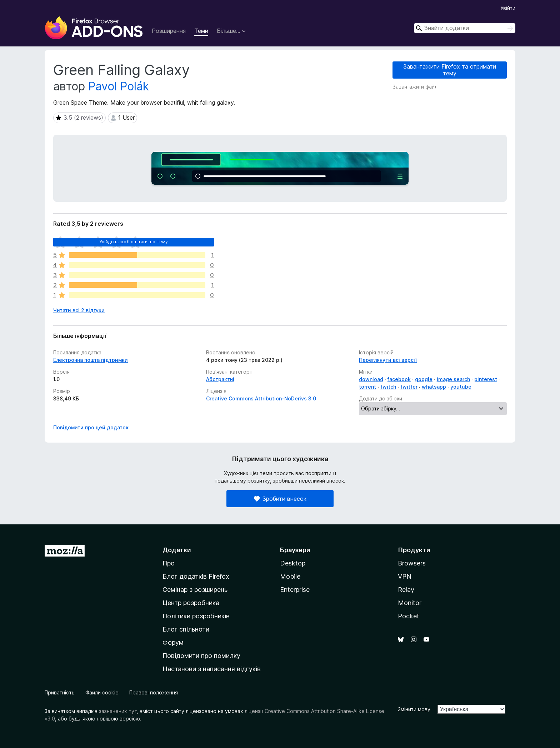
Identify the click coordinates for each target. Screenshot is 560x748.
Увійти (508, 8)
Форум (173, 642)
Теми (201, 31)
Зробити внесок (280, 499)
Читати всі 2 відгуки (79, 310)
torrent (367, 387)
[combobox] (465, 28)
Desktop (293, 563)
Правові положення (154, 692)
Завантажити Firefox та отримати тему (450, 70)
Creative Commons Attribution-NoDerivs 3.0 (261, 398)
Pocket (409, 616)
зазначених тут (118, 711)
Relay (406, 590)
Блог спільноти (186, 629)
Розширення (169, 31)
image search (453, 379)
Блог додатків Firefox (196, 576)
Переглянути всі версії (388, 360)
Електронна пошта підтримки (91, 360)
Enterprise (295, 590)
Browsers (412, 563)
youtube (461, 387)
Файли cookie (102, 692)
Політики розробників (196, 616)
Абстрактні (220, 379)
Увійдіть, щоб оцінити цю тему (134, 242)
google (424, 379)
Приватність (60, 692)
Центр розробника (191, 603)
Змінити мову (414, 709)
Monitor (410, 603)
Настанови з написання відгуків (212, 669)
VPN (405, 576)
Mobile (290, 576)
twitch (388, 387)
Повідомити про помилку (201, 656)
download (371, 379)
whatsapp (434, 387)
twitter (409, 387)
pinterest (486, 379)
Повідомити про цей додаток (91, 427)
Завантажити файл (415, 87)
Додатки (177, 550)
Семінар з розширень (195, 590)
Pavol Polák (119, 86)
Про (169, 563)
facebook (399, 379)
